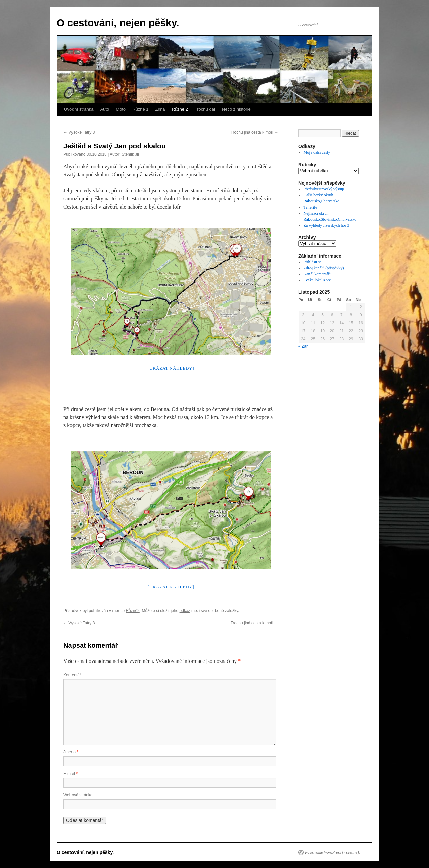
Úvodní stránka (79, 109)
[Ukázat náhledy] (171, 368)
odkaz (185, 611)
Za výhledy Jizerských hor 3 (327, 225)
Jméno (71, 752)
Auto (105, 109)
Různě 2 (180, 109)
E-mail (70, 774)
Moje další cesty (317, 152)
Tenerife (311, 207)
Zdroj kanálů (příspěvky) (324, 268)
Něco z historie (236, 109)
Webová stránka (78, 795)
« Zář (303, 346)
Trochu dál (205, 109)
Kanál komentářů (318, 274)
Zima (160, 109)
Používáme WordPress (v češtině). (332, 852)
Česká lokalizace (317, 280)
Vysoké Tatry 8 (79, 132)
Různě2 (132, 611)
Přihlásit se (313, 262)
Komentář (72, 675)
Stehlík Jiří (131, 154)
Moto (121, 109)
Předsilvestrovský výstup (324, 189)
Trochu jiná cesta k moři (254, 132)
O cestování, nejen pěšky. (118, 23)
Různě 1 (140, 109)
